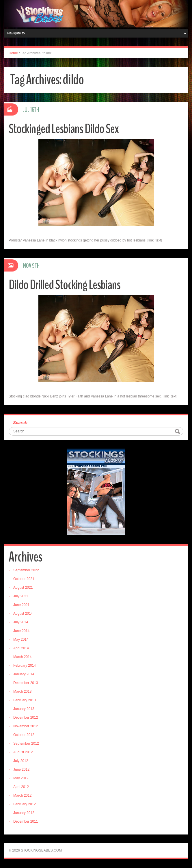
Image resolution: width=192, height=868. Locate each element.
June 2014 (21, 631)
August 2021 (23, 588)
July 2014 (21, 622)
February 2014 (25, 666)
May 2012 (21, 778)
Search (20, 422)
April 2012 (21, 787)
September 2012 (26, 744)
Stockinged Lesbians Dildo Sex (64, 129)
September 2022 (26, 570)
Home (13, 53)
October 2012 (24, 735)
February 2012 (25, 804)
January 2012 (24, 813)
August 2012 (23, 752)
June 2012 (21, 770)
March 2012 (22, 795)
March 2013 (22, 692)
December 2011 (26, 821)
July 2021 (21, 596)
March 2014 (22, 657)
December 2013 (26, 683)
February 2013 (25, 700)
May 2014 (21, 640)
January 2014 (24, 674)
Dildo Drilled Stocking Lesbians (65, 285)
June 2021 (21, 605)
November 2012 (26, 726)
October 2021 (24, 579)
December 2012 (26, 718)
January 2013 (24, 709)
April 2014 (21, 648)
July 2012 (21, 761)
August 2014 (23, 614)
